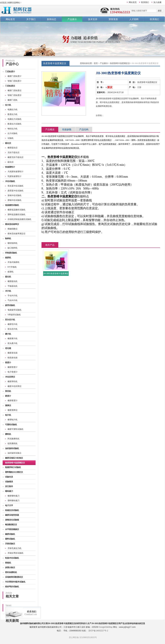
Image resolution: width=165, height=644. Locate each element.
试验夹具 (9, 477)
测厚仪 (8, 405)
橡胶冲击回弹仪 (14, 386)
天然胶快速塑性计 (15, 172)
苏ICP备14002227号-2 (98, 631)
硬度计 (8, 396)
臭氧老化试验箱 (12, 520)
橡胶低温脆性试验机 (16, 210)
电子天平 (9, 505)
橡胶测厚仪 (13, 410)
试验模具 (9, 482)
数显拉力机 (13, 114)
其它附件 (9, 486)
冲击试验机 (10, 181)
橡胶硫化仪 (13, 148)
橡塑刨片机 (13, 420)
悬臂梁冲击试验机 (15, 191)
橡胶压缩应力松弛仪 (14, 458)
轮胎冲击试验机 (12, 558)
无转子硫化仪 (14, 152)
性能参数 (67, 129)
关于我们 (31, 19)
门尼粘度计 (10, 72)
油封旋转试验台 (14, 453)
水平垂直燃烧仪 (12, 529)
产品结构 (84, 129)
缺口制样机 (13, 248)
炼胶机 (8, 258)
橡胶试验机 (10, 534)
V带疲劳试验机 (14, 315)
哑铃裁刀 (9, 491)
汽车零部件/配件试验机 (15, 582)
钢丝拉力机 (13, 129)
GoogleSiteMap (106, 627)
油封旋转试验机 (12, 448)
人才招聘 (134, 19)
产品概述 (50, 129)
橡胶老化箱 (13, 353)
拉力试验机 (13, 133)
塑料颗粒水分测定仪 (14, 472)
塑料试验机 (10, 539)
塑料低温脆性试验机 (16, 215)
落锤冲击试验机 (14, 195)
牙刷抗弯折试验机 (15, 553)
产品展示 (72, 19)
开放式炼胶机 (14, 262)
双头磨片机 (13, 343)
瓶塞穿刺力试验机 (13, 467)
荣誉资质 (113, 19)
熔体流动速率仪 (12, 224)
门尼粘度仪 (10, 86)
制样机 (8, 239)
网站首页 (133, 2)
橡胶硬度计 (13, 401)
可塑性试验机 (11, 425)
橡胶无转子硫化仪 (15, 157)
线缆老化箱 (13, 358)
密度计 (8, 363)
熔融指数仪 (13, 229)
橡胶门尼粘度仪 (14, 90)
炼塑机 (11, 272)
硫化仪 (8, 143)
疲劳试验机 (10, 305)
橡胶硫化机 (13, 281)
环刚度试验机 (11, 253)
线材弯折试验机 (12, 587)
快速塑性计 (10, 167)
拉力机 (8, 105)
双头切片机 (10, 320)
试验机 (11, 138)
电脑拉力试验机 (14, 119)
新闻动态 (52, 19)
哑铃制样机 (13, 243)
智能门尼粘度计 (14, 81)
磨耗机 (8, 434)
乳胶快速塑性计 (14, 176)
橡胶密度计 (13, 367)
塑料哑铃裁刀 (14, 501)
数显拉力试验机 (14, 124)
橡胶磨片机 (13, 339)
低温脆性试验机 (12, 205)
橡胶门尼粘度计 (14, 76)
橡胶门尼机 (13, 100)
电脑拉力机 (13, 110)
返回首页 (33, 627)
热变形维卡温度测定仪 (15, 463)
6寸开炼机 (12, 267)
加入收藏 (157, 2)
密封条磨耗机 (11, 572)
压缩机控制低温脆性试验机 (19, 219)
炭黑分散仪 (10, 568)
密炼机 (8, 563)
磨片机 (8, 334)
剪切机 (8, 391)
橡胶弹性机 (13, 381)
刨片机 (8, 415)
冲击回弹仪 (10, 377)
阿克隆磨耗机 (14, 439)
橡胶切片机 (13, 324)
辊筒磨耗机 (13, 443)
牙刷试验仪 (10, 544)
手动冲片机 (13, 296)
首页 (96, 63)
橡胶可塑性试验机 (15, 429)
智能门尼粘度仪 (14, 95)
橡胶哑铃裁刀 (14, 496)
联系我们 (145, 2)
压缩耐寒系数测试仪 (14, 577)
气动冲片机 (13, 300)
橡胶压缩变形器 (12, 515)
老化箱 (8, 348)
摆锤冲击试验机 (14, 200)
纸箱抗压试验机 (12, 510)
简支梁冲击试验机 (15, 186)
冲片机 (8, 291)
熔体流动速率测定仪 (16, 234)
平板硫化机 (13, 286)
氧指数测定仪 (11, 525)
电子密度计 (13, 372)
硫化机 (8, 277)
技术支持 (93, 19)
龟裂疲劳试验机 (14, 310)
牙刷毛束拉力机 (14, 548)
